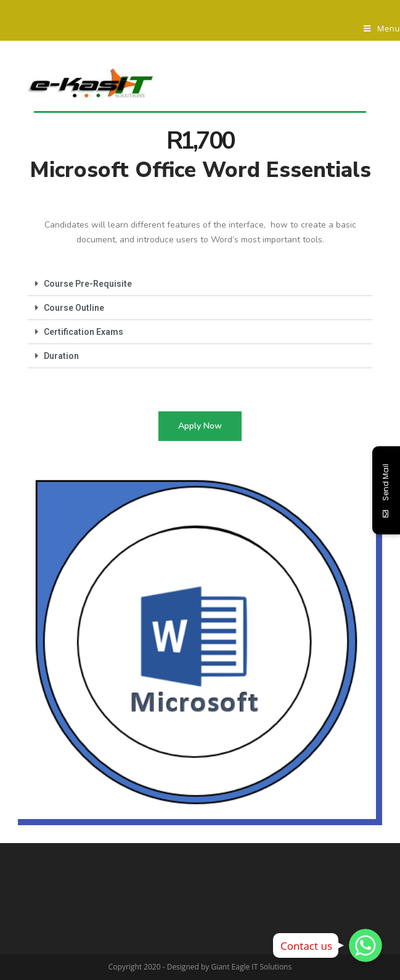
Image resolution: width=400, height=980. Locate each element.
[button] (200, 426)
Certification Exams (84, 332)
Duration (61, 356)
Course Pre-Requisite (88, 284)
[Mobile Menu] (382, 28)
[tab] (200, 284)
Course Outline (74, 308)
